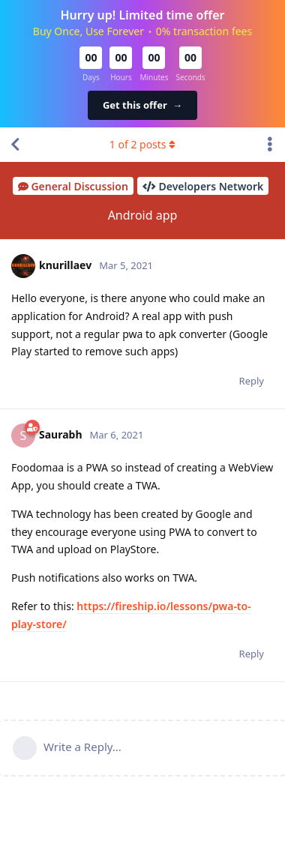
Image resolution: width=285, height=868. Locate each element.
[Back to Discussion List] (15, 145)
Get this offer (142, 105)
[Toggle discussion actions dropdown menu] (270, 145)
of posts (142, 144)
